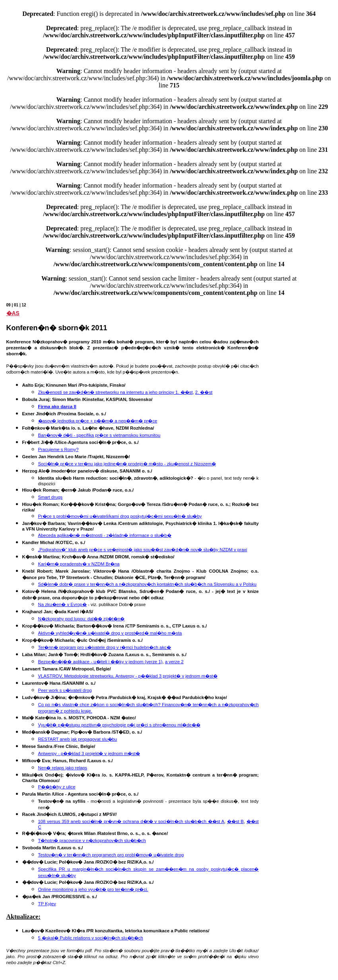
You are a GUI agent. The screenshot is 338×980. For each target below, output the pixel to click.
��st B (235, 821)
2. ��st (204, 392)
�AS (13, 313)
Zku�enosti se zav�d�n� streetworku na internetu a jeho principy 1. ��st (116, 392)
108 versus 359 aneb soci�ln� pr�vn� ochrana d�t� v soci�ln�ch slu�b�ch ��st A (131, 821)
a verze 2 (174, 662)
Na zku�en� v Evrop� (62, 604)
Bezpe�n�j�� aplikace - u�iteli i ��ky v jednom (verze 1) (100, 662)
